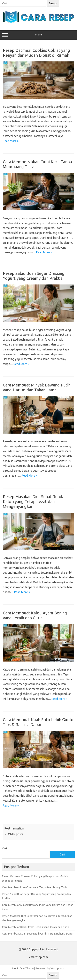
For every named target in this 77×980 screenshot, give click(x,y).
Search (53, 3)
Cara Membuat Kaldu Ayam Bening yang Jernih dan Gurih (35, 615)
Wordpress (57, 968)
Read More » (11, 141)
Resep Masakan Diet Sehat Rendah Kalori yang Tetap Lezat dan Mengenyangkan (35, 501)
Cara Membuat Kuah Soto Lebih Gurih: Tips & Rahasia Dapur (38, 722)
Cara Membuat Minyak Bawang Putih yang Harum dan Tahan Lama (37, 387)
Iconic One (18, 968)
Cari (4, 848)
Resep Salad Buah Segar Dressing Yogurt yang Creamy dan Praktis (34, 276)
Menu (38, 35)
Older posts (14, 834)
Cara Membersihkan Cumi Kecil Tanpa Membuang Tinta (35, 887)
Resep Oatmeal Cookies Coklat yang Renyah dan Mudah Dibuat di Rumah (36, 53)
